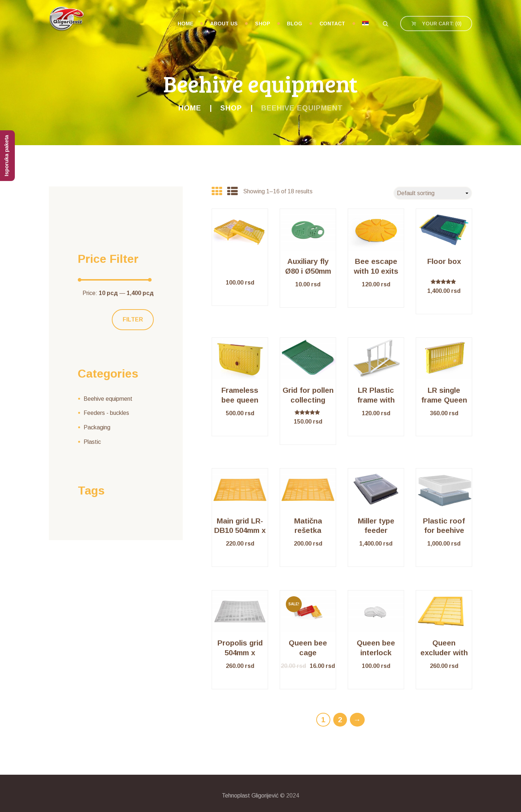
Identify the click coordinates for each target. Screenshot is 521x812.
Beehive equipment (108, 399)
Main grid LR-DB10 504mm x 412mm (240, 530)
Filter (133, 319)
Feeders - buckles (106, 413)
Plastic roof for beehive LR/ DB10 (444, 530)
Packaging (97, 427)
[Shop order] (433, 193)
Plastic (92, 442)
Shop (231, 108)
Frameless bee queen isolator (240, 400)
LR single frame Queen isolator (444, 400)
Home (190, 108)
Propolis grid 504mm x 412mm (240, 652)
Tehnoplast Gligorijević (250, 796)
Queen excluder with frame (444, 652)
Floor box (444, 261)
